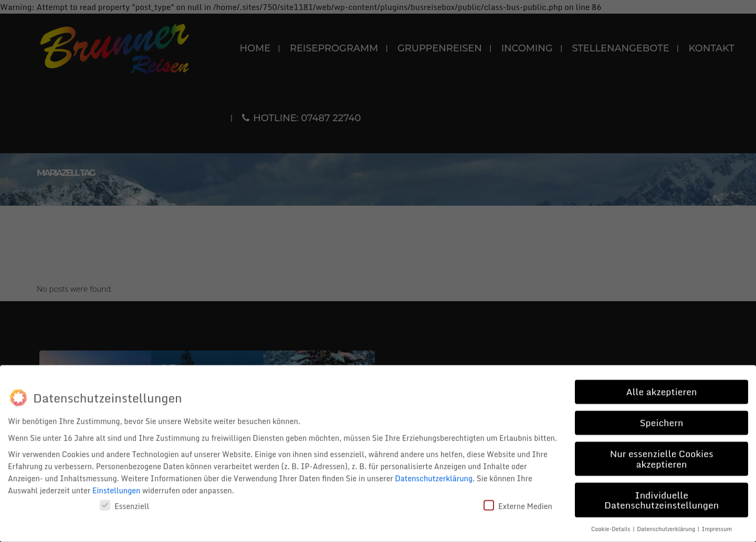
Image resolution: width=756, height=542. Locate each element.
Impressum (717, 525)
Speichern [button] (661, 419)
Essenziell (124, 503)
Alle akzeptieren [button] (661, 388)
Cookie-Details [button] (611, 525)
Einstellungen (117, 488)
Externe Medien (518, 503)
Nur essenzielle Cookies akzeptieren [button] (662, 455)
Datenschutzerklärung (434, 476)
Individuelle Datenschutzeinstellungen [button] (661, 497)
